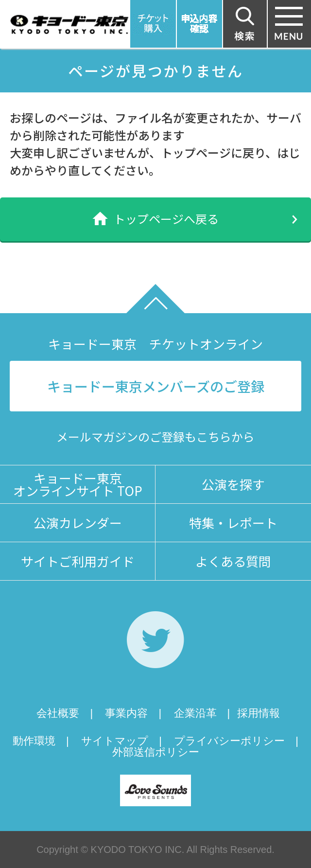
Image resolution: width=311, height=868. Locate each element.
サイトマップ (115, 741)
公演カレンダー (78, 523)
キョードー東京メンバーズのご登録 (156, 386)
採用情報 (259, 713)
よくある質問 (233, 561)
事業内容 (126, 713)
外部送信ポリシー (156, 752)
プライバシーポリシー (229, 741)
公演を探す (233, 484)
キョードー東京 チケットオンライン (155, 344)
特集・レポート (233, 523)
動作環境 (34, 741)
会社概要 (58, 713)
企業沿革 (195, 713)
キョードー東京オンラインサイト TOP (78, 484)
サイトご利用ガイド (78, 561)
